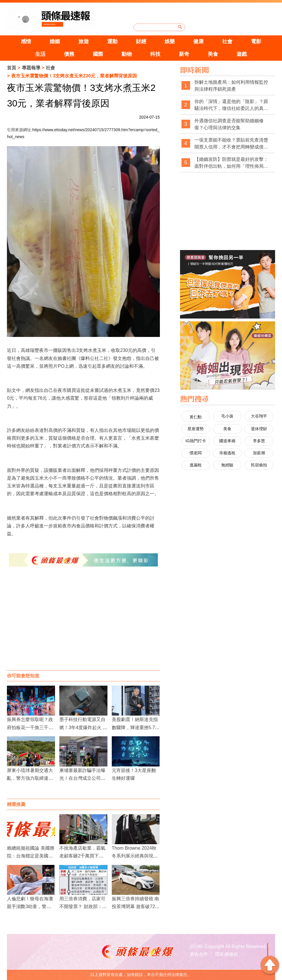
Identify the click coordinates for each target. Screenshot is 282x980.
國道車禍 (227, 441)
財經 (141, 41)
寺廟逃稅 (227, 453)
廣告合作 (199, 954)
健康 (198, 41)
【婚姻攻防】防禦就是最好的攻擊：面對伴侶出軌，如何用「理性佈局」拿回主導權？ (231, 163)
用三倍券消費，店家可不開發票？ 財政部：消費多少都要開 (83, 906)
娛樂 (170, 41)
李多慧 (259, 441)
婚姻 (55, 41)
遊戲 (242, 54)
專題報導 (31, 68)
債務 (69, 54)
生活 (40, 54)
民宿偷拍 (259, 465)
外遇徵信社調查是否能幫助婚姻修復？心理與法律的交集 (229, 124)
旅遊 (84, 41)
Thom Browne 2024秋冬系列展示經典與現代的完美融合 (135, 856)
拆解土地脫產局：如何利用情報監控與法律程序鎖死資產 (231, 86)
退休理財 (259, 429)
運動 (112, 41)
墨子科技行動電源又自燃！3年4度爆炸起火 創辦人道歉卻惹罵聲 (83, 727)
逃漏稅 (196, 465)
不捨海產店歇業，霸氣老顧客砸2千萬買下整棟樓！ (82, 856)
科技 (155, 54)
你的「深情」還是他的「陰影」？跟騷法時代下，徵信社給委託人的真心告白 (231, 105)
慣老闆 (196, 453)
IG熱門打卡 (196, 441)
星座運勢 (196, 429)
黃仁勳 (196, 417)
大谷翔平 (259, 416)
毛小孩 (227, 416)
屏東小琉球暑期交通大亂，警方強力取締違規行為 (30, 778)
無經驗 (227, 465)
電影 (256, 41)
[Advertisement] (83, 624)
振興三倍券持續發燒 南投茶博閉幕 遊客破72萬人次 (136, 906)
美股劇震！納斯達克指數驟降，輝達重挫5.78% (135, 727)
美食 (213, 54)
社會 (227, 41)
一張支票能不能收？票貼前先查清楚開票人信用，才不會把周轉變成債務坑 (231, 144)
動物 (127, 54)
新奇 (184, 54)
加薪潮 (259, 453)
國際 (98, 54)
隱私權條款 (227, 954)
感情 (26, 41)
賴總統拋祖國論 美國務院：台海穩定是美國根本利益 (31, 856)
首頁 (12, 68)
